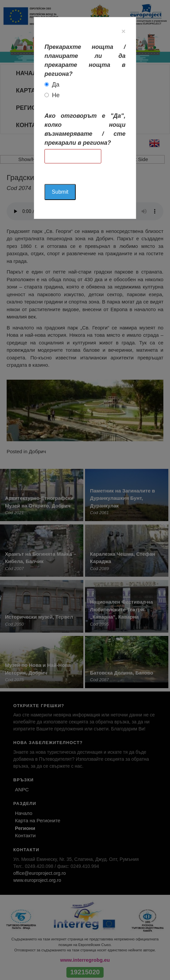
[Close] (124, 31)
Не (56, 95)
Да (56, 85)
